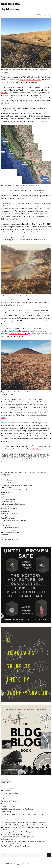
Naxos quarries (5, 791)
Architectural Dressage (8, 500)
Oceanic (3, 799)
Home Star (4, 535)
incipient (6, 122)
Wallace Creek (38, 70)
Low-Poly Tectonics (7, 796)
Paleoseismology (16, 458)
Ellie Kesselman (6, 842)
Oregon (8, 458)
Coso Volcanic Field (23, 454)
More (9, 475)
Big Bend (47, 453)
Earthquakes (4, 455)
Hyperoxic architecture (8, 807)
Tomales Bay (23, 90)
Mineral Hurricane (7, 492)
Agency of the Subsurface (9, 509)
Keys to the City (6, 812)
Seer (2, 495)
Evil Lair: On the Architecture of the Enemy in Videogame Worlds (25, 829)
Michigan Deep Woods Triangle (16, 844)
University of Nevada (26, 460)
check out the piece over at (20, 446)
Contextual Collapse (7, 483)
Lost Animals (5, 511)
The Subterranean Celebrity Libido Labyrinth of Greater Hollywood (22, 815)
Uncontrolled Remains (8, 502)
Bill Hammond (23, 321)
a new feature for (17, 303)
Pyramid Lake (36, 458)
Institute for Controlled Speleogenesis (13, 504)
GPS (41, 455)
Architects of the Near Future (10, 793)
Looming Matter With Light (10, 540)
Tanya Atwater (24, 331)
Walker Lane (44, 15)
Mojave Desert (42, 457)
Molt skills (4, 828)
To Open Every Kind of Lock (10, 528)
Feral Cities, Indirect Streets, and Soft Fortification (17, 809)
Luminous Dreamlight (8, 530)
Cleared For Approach (8, 518)
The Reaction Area (7, 507)
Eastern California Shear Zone (18, 455)
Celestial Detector (6, 488)
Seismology (22, 459)
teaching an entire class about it (31, 80)
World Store (5, 516)
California (13, 454)
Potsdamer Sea (5, 525)
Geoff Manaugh (6, 823)
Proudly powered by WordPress (22, 864)
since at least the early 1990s (18, 334)
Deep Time (33, 454)
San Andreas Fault (23, 453)
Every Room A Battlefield (9, 514)
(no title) (4, 537)
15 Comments (6, 461)
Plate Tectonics (26, 458)
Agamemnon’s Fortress (8, 804)
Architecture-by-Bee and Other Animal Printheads (29, 842)
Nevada (3, 458)
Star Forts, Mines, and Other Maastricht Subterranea (17, 490)
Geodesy (31, 455)
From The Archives (9, 788)
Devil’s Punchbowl (43, 454)
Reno (43, 458)
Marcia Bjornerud (7, 410)
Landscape (22, 457)
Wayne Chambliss (6, 825)
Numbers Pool (5, 523)
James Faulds (5, 313)
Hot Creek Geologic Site (18, 295)
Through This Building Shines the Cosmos (14, 521)
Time (9, 460)
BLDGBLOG (10, 4)
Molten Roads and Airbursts (10, 533)
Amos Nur (12, 331)
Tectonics (4, 460)
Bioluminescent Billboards (9, 801)
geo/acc (3, 497)
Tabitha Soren (36, 449)
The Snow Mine (18, 835)
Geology (37, 455)
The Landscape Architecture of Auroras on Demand (17, 485)
